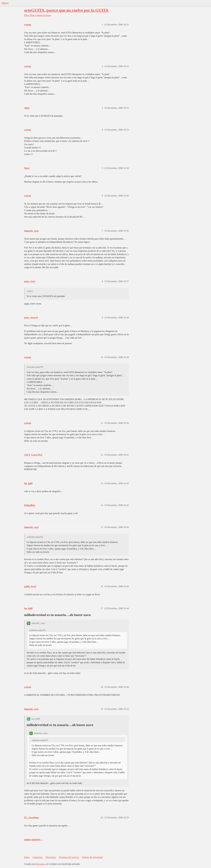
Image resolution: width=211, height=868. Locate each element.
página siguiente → (34, 840)
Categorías (38, 857)
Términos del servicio (69, 857)
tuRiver (5, 3)
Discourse (40, 864)
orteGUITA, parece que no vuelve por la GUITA (66, 10)
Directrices (51, 857)
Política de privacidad (92, 857)
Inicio (27, 857)
